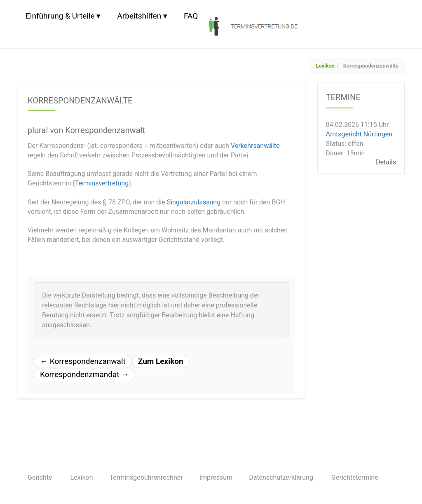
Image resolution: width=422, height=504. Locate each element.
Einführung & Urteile (60, 16)
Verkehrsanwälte (255, 146)
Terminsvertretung (102, 183)
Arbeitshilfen (139, 16)
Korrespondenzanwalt (83, 361)
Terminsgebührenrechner (146, 477)
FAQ (191, 16)
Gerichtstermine (355, 477)
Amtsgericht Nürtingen (359, 134)
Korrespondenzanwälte (371, 66)
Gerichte (40, 477)
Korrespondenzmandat (84, 374)
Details (386, 162)
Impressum (216, 477)
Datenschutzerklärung (281, 477)
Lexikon (325, 66)
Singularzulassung (194, 202)
